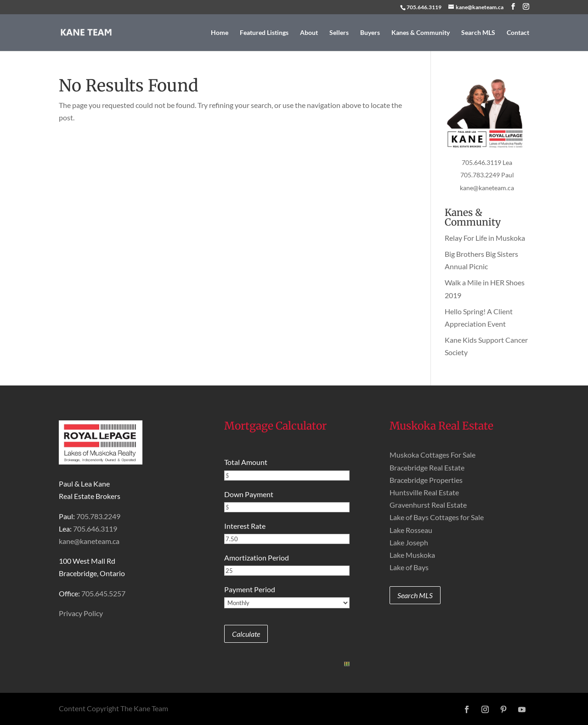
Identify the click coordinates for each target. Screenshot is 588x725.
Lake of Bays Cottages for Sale (437, 517)
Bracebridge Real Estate (427, 467)
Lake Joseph (409, 542)
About (309, 33)
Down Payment (249, 494)
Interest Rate (245, 526)
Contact (518, 33)
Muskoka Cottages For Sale (433, 455)
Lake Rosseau (411, 530)
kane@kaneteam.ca (487, 188)
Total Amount (246, 462)
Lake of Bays (409, 567)
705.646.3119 (424, 7)
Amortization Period (257, 558)
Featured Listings (264, 33)
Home (220, 33)
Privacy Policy (81, 613)
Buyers (370, 33)
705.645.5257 (103, 593)
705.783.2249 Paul (487, 175)
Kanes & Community (421, 33)
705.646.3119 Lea (487, 162)
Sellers (339, 33)
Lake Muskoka (412, 555)
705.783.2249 (98, 516)
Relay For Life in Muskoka (485, 238)
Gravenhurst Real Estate (428, 505)
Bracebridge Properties (426, 480)
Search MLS (478, 33)
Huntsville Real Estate (424, 492)
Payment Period (250, 589)
